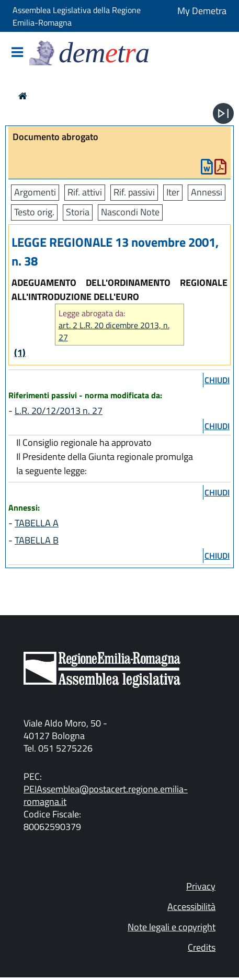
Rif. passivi (134, 192)
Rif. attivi (85, 192)
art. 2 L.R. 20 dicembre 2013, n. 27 (114, 331)
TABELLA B (37, 540)
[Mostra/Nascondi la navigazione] (17, 53)
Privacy (201, 886)
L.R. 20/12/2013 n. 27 (59, 411)
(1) (20, 353)
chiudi (217, 380)
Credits (202, 947)
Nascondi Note (130, 212)
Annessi (207, 192)
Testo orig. (34, 212)
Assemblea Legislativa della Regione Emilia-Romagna (77, 16)
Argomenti (35, 192)
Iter (173, 192)
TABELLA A (37, 523)
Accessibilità (191, 907)
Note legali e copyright (172, 927)
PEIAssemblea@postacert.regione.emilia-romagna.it (106, 795)
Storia (78, 212)
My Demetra (202, 11)
